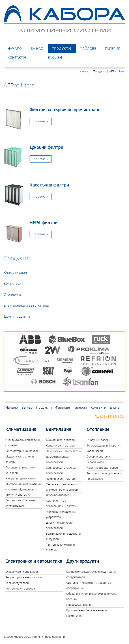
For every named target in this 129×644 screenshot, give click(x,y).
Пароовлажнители (78, 605)
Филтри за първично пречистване (65, 110)
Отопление (13, 294)
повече (39, 121)
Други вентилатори (58, 495)
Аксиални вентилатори (61, 440)
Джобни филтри (46, 147)
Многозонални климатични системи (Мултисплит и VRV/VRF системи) (23, 489)
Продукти (61, 49)
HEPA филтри (43, 223)
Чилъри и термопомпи (20, 478)
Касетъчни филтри (49, 185)
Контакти (17, 57)
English (55, 57)
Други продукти (17, 316)
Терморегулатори (17, 583)
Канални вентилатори (60, 446)
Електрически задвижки (22, 572)
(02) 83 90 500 (109, 417)
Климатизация (16, 272)
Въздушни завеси (98, 440)
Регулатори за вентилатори (24, 577)
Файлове (88, 49)
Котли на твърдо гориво (102, 468)
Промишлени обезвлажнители (87, 610)
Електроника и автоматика (26, 305)
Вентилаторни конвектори (23, 451)
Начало (15, 49)
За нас (37, 49)
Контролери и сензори (20, 589)
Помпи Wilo (74, 616)
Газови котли (95, 462)
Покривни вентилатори (61, 479)
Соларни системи (98, 456)
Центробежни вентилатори (64, 451)
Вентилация (14, 283)
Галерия (113, 49)
